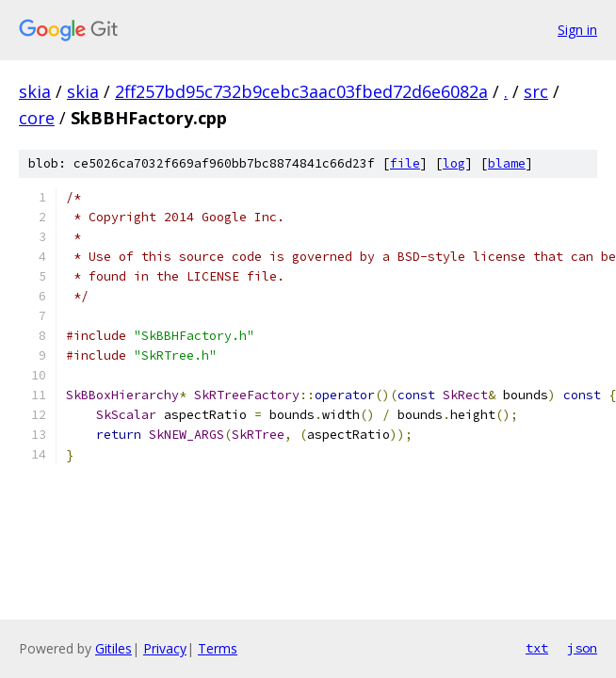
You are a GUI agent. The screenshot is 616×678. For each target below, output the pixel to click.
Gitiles (113, 648)
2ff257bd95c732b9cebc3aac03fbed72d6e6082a (301, 91)
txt (537, 648)
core (37, 118)
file (405, 163)
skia (35, 91)
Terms (218, 648)
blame (507, 163)
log (454, 163)
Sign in (577, 30)
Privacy (165, 648)
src (536, 91)
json (582, 648)
